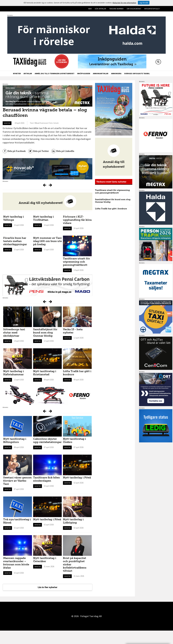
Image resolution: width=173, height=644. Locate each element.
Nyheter (17, 73)
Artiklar (28, 73)
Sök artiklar (100, 9)
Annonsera (116, 73)
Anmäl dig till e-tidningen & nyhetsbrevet (55, 73)
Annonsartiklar (101, 73)
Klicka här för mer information (124, 3)
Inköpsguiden (84, 73)
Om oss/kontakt (134, 9)
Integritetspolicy (152, 9)
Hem (90, 9)
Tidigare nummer (116, 9)
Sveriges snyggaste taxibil (137, 73)
